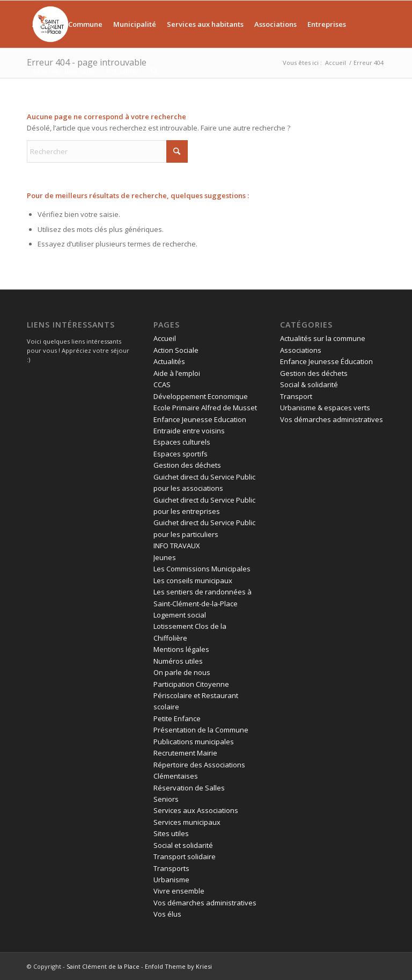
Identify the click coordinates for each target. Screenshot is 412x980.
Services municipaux (187, 822)
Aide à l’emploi (177, 373)
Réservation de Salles (189, 788)
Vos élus (167, 914)
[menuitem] (45, 24)
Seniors (166, 799)
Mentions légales (181, 649)
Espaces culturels (182, 442)
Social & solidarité (309, 384)
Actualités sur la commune (323, 338)
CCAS (162, 384)
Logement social (180, 615)
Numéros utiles (178, 661)
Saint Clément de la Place (103, 966)
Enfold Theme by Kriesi (178, 966)
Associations (301, 350)
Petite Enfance (177, 718)
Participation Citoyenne (191, 684)
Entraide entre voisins (189, 431)
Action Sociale (176, 350)
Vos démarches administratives (205, 903)
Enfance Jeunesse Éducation (326, 361)
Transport (296, 396)
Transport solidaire (185, 856)
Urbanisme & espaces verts (325, 408)
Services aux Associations (196, 810)
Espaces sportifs (181, 454)
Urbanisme (171, 880)
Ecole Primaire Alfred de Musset (205, 408)
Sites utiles (171, 833)
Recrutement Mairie (185, 753)
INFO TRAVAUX (177, 546)
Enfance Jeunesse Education (200, 419)
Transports (171, 868)
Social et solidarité (183, 845)
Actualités (169, 361)
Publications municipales (194, 742)
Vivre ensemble (179, 891)
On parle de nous (182, 672)
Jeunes (165, 557)
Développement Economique (201, 396)
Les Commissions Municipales (202, 569)
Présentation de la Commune (201, 730)
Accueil (165, 338)
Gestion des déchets (187, 465)
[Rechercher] (154, 71)
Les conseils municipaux (193, 580)
